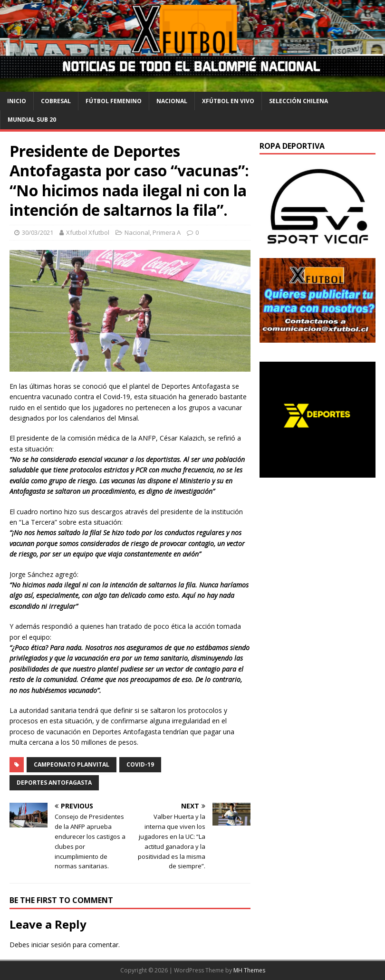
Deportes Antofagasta (54, 783)
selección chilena (298, 101)
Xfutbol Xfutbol (88, 232)
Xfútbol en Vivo (228, 101)
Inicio (17, 101)
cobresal (56, 101)
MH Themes (249, 970)
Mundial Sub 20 (32, 120)
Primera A (167, 232)
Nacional (172, 101)
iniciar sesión (51, 945)
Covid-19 (140, 764)
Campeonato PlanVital (72, 764)
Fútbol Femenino (114, 101)
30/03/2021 (38, 232)
